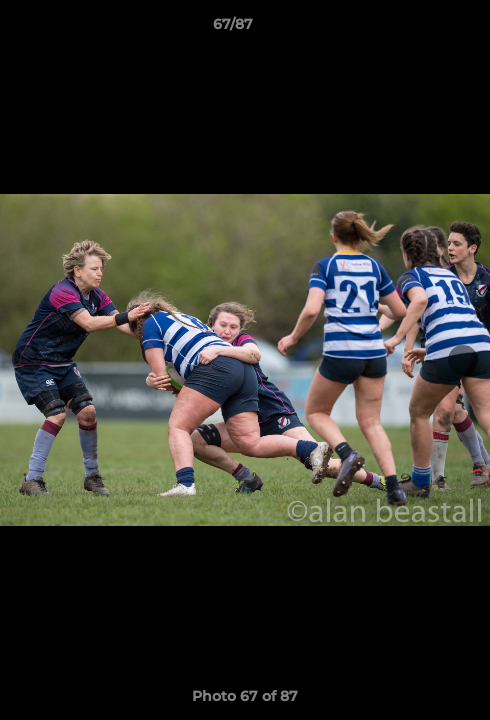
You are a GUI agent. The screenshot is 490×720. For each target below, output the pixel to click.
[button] (418, 29)
